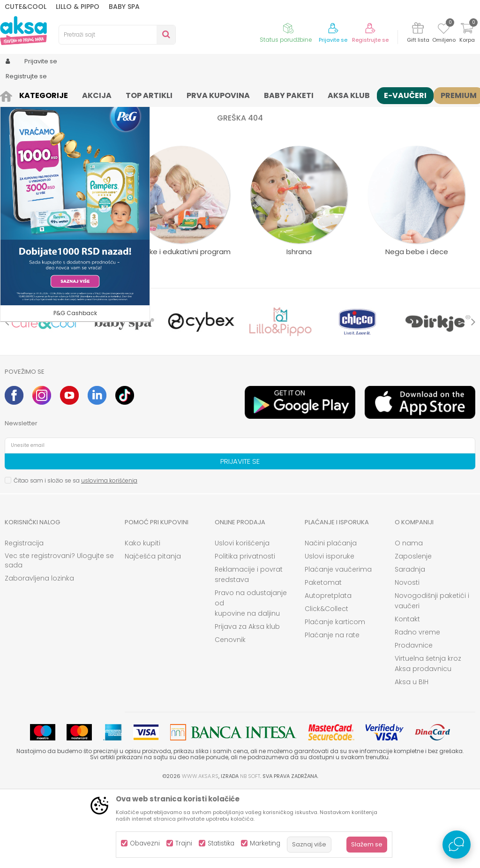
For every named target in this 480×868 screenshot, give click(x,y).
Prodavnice (414, 723)
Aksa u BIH (412, 759)
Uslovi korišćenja (242, 620)
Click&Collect (326, 686)
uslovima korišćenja (109, 558)
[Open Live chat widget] (457, 845)
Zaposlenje (413, 634)
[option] (44, 399)
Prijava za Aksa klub (247, 704)
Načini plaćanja (331, 620)
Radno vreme (417, 709)
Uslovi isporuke (330, 634)
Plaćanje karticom (335, 699)
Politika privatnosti (245, 634)
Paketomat (323, 660)
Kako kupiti (142, 620)
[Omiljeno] (444, 30)
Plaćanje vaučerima (338, 647)
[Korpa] (467, 34)
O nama (409, 620)
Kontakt (407, 696)
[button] (117, 35)
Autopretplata (328, 673)
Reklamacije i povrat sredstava (249, 652)
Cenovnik (230, 717)
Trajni (184, 843)
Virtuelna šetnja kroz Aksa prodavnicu (428, 741)
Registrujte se (370, 40)
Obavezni (145, 843)
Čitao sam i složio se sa (75, 558)
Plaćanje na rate (332, 712)
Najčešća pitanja (153, 634)
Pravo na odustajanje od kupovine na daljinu (251, 680)
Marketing (265, 843)
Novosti (407, 660)
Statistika (221, 843)
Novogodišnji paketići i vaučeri (432, 678)
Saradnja (410, 647)
